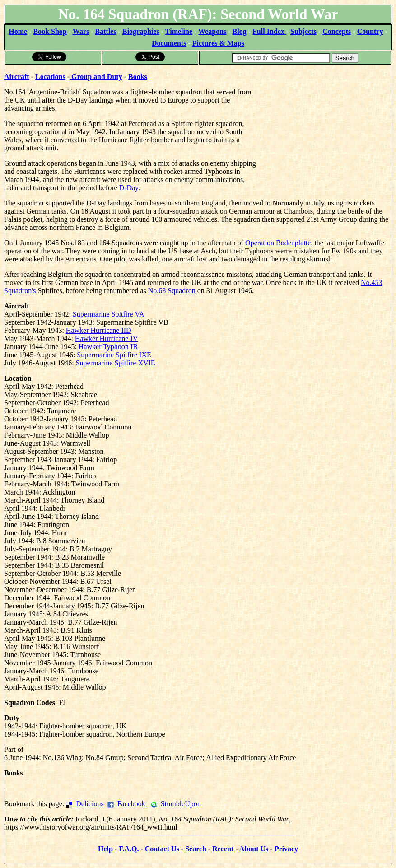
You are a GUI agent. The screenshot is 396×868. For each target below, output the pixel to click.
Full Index (269, 31)
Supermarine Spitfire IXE (114, 355)
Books (138, 77)
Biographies (141, 31)
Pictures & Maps (218, 43)
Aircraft (17, 77)
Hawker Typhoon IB (108, 347)
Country (370, 31)
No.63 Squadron (172, 291)
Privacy (286, 849)
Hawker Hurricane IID (99, 330)
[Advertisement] (324, 122)
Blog (240, 31)
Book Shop (50, 31)
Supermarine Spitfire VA (108, 314)
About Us (254, 849)
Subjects (303, 31)
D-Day (129, 188)
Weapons (212, 31)
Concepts (337, 31)
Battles (106, 31)
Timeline (179, 31)
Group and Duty (96, 77)
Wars (81, 31)
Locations (50, 77)
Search (196, 849)
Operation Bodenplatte (278, 243)
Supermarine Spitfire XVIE (116, 363)
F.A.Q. (129, 849)
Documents (169, 43)
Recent (223, 849)
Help (105, 849)
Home (18, 31)
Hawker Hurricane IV (106, 338)
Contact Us (162, 849)
